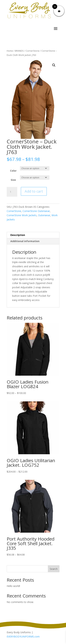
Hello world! (13, 586)
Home (10, 51)
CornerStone (33, 51)
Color (13, 171)
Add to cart (34, 191)
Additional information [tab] (25, 241)
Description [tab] (18, 235)
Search (54, 569)
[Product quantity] (12, 192)
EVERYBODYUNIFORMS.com (23, 637)
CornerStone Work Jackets (22, 215)
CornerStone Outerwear (36, 211)
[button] (54, 65)
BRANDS (19, 51)
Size (13, 180)
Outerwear (44, 215)
